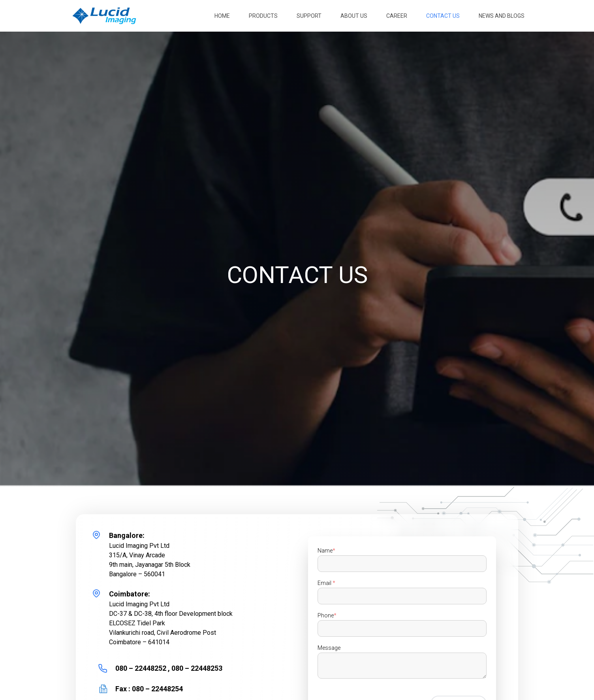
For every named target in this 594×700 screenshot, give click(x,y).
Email (326, 583)
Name (326, 551)
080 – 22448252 (142, 668)
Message (329, 648)
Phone (327, 615)
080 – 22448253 (196, 668)
